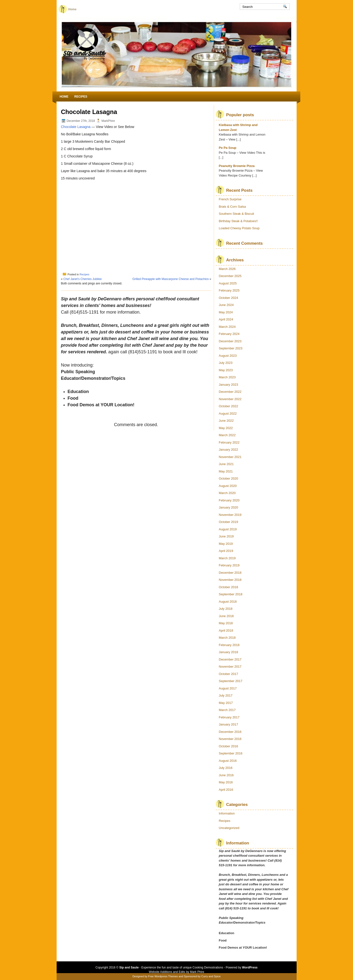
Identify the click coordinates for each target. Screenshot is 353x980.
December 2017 (230, 659)
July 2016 (226, 768)
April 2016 (226, 790)
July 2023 (226, 363)
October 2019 (229, 522)
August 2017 (228, 688)
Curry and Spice (211, 976)
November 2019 (230, 515)
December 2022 (230, 392)
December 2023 (230, 341)
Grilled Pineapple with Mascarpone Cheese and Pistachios (171, 279)
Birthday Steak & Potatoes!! (238, 221)
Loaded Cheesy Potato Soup (239, 228)
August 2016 (228, 761)
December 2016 (230, 732)
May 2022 (226, 428)
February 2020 (229, 500)
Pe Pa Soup (228, 148)
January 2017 (229, 724)
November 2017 (230, 667)
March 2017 (227, 710)
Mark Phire (197, 972)
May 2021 (226, 471)
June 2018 (226, 616)
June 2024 (226, 305)
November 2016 (230, 739)
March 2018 (227, 638)
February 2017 (229, 717)
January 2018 (229, 652)
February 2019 (229, 565)
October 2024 (229, 298)
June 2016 (226, 775)
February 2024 (229, 334)
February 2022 (229, 442)
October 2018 (229, 587)
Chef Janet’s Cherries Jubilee (83, 279)
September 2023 (231, 348)
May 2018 (226, 623)
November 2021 (230, 457)
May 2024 (226, 312)
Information (227, 813)
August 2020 (228, 486)
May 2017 (226, 703)
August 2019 (228, 529)
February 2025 (229, 290)
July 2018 (226, 609)
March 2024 (227, 327)
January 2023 (229, 385)
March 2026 (227, 269)
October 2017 (229, 674)
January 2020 (229, 507)
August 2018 (228, 602)
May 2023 (226, 370)
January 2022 (229, 450)
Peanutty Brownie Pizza (237, 166)
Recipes (81, 97)
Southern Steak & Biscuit (237, 214)
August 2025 (228, 283)
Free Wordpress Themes (163, 976)
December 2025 (230, 276)
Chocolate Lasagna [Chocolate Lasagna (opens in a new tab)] (76, 127)
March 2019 (227, 558)
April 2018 (226, 630)
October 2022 (229, 406)
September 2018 (231, 594)
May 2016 (226, 782)
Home (72, 9)
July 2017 (226, 695)
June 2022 (226, 421)
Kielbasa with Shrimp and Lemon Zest (238, 127)
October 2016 (229, 746)
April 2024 (226, 319)
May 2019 (226, 544)
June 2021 (226, 464)
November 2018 (230, 580)
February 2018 (229, 645)
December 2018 (230, 573)
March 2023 (227, 377)
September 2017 (231, 681)
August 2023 (228, 356)
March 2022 (227, 435)
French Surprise (230, 199)
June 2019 (226, 536)
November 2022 (230, 399)
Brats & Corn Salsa (233, 207)
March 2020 (227, 493)
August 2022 (228, 414)
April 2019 (226, 551)
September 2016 (231, 753)
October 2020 (229, 478)
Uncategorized (229, 828)
